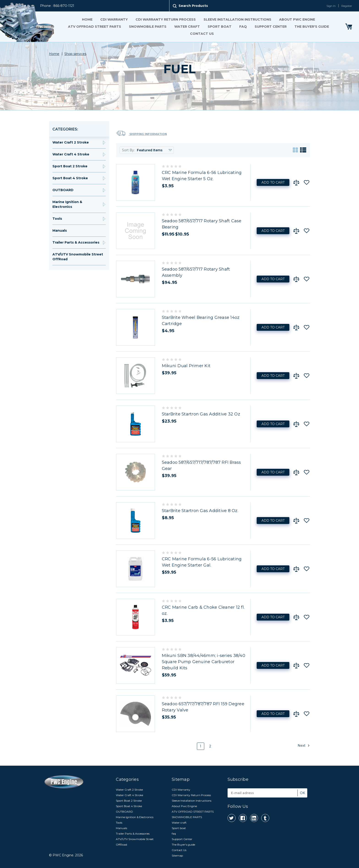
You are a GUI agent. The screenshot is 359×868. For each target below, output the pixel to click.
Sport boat (220, 27)
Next (304, 746)
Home (87, 19)
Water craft (187, 27)
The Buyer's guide (312, 27)
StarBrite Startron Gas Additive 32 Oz (201, 414)
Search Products (193, 6)
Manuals (60, 231)
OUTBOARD (63, 190)
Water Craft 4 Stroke (71, 154)
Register (347, 6)
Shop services (75, 54)
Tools (57, 219)
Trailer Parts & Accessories (76, 242)
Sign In (331, 6)
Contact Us (202, 34)
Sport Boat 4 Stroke (70, 178)
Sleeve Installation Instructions (237, 19)
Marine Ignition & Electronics (67, 204)
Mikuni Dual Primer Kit (186, 366)
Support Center (271, 27)
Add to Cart (273, 182)
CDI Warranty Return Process (166, 19)
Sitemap (177, 856)
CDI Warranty (114, 19)
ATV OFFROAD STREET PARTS (95, 27)
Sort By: (128, 150)
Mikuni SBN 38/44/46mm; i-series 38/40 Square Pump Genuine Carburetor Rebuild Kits (204, 662)
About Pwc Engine (297, 19)
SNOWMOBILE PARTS (148, 27)
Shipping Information (141, 133)
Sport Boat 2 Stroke (70, 166)
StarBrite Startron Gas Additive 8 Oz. (200, 511)
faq (243, 27)
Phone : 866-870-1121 (57, 6)
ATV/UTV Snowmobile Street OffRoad (78, 257)
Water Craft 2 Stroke (71, 142)
